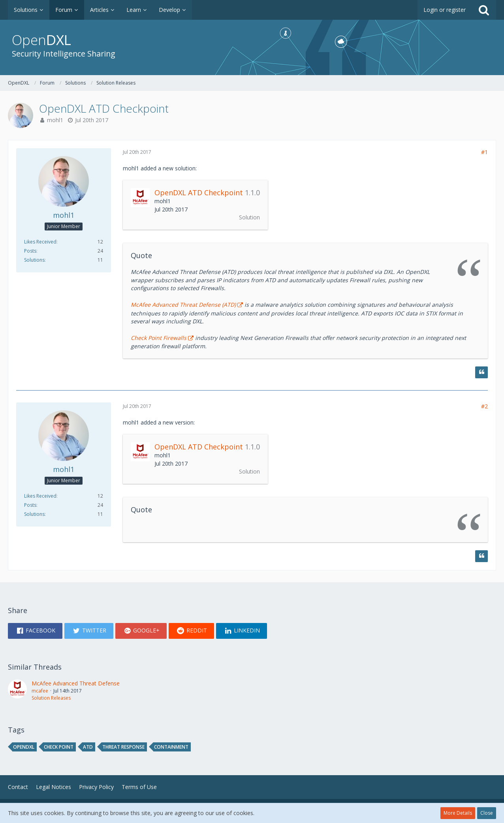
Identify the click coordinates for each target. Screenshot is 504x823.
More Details (458, 813)
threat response (123, 747)
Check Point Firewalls (159, 338)
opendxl (24, 747)
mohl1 (55, 120)
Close (487, 813)
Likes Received (40, 242)
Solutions (34, 260)
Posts (30, 251)
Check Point (59, 747)
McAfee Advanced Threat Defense (76, 683)
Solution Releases (51, 698)
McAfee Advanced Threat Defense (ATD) (183, 305)
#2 (484, 406)
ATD (88, 747)
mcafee (40, 691)
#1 (484, 152)
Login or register (445, 10)
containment (171, 747)
